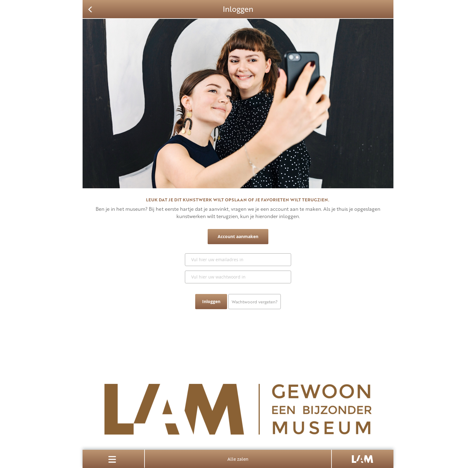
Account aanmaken (238, 236)
